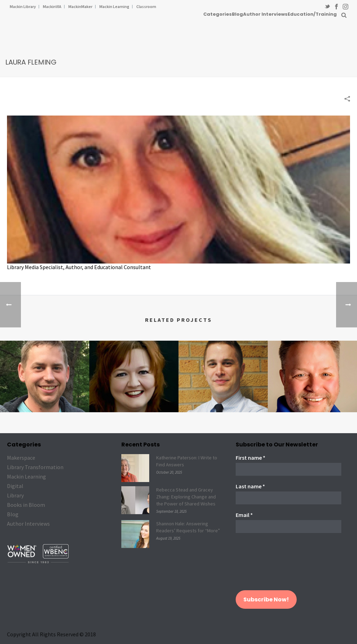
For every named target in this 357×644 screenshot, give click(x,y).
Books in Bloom (26, 505)
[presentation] (264, 565)
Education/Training (312, 14)
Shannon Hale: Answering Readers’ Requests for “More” (188, 527)
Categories (218, 14)
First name (250, 458)
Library (15, 495)
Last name (250, 486)
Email (244, 515)
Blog (237, 14)
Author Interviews (265, 14)
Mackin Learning (26, 476)
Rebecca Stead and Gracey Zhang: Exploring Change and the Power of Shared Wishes (186, 497)
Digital (15, 486)
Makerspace (21, 458)
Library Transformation (35, 467)
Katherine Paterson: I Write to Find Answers (187, 461)
